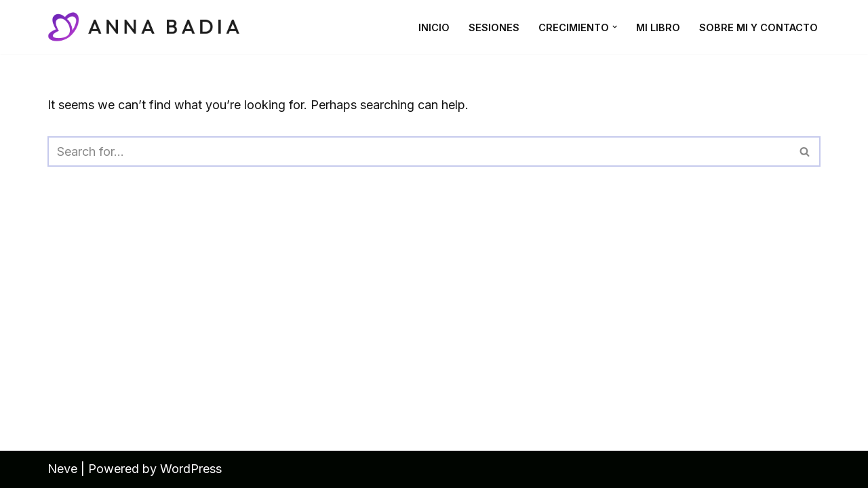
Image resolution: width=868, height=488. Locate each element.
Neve (62, 469)
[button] (615, 27)
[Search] (419, 151)
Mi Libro (658, 27)
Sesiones (494, 27)
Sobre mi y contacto (758, 27)
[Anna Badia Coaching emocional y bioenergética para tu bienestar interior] (149, 27)
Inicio (434, 27)
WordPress (191, 469)
